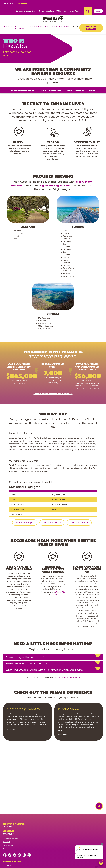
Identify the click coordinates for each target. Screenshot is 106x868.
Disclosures (8, 807)
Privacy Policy (9, 810)
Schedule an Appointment (26, 11)
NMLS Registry (9, 825)
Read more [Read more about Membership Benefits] (11, 670)
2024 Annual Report (52, 464)
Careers (6, 790)
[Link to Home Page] (53, 19)
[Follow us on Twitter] (10, 797)
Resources (65, 27)
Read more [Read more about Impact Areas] (63, 676)
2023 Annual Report (79, 464)
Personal (9, 27)
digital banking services (55, 186)
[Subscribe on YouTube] (19, 797)
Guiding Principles (23, 90)
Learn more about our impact (53, 335)
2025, (63, 533)
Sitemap (7, 858)
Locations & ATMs (53, 11)
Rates (42, 11)
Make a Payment (75, 11)
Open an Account (91, 28)
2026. (55, 536)
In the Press (8, 786)
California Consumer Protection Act (18, 814)
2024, (58, 533)
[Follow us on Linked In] (24, 797)
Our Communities (50, 90)
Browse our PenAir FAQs (69, 618)
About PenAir (75, 90)
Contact (7, 783)
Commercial (37, 27)
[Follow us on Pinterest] (29, 797)
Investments (51, 27)
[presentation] (102, 844)
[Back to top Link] (98, 747)
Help (64, 11)
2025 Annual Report (25, 464)
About (75, 27)
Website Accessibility (12, 818)
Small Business (19, 28)
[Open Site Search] (88, 11)
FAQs (92, 90)
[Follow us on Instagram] (15, 797)
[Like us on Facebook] (5, 797)
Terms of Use (8, 821)
